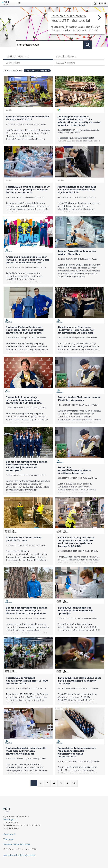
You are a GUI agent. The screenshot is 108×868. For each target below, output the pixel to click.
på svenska (30, 855)
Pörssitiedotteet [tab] (66, 57)
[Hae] (50, 45)
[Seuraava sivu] (67, 783)
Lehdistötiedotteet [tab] (17, 57)
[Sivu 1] (34, 783)
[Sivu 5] (61, 783)
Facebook (8, 834)
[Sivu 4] (54, 783)
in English (19, 855)
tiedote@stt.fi (10, 819)
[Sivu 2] (40, 783)
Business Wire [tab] (13, 63)
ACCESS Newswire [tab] (66, 63)
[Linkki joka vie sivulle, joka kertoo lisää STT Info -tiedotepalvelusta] (76, 23)
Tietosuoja (8, 839)
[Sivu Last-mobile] (74, 783)
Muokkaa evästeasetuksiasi (17, 844)
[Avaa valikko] (20, 3)
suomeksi (8, 855)
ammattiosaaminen (37, 71)
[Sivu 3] (47, 783)
